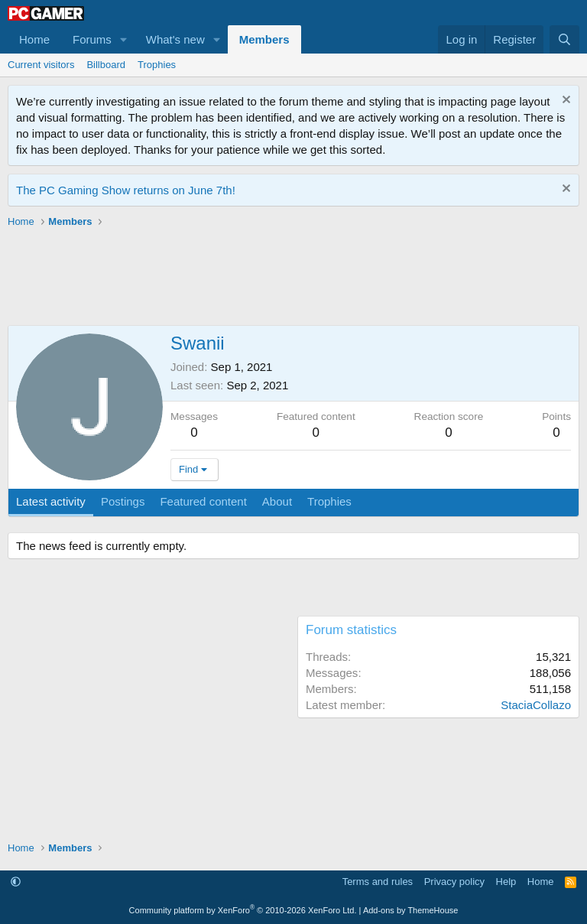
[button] (124, 39)
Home (34, 39)
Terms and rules (378, 882)
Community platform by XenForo (243, 910)
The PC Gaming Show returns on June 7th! (126, 190)
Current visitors (41, 65)
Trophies (157, 65)
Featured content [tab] (203, 501)
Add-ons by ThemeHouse (411, 910)
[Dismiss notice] (564, 101)
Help (506, 882)
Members (264, 39)
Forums (92, 39)
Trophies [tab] (329, 501)
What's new (175, 39)
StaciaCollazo (536, 705)
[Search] (564, 39)
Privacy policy (454, 882)
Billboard (106, 65)
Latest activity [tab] (51, 501)
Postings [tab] (123, 501)
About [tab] (277, 501)
